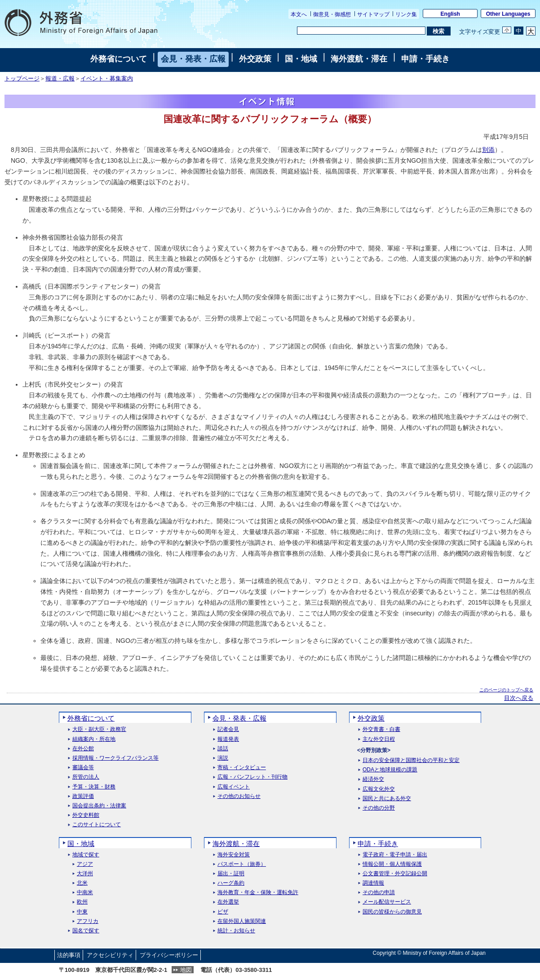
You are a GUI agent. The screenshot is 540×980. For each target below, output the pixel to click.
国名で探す (86, 931)
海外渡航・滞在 (359, 59)
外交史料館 (86, 815)
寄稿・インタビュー (242, 768)
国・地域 (301, 59)
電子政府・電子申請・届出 (395, 855)
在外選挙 (228, 902)
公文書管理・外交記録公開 (395, 874)
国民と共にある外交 (387, 799)
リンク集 (406, 14)
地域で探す (86, 855)
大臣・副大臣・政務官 (99, 729)
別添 (488, 150)
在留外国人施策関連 (242, 921)
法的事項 (69, 955)
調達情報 (373, 883)
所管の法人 (86, 777)
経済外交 (373, 779)
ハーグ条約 (231, 883)
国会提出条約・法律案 (99, 806)
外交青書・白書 (381, 729)
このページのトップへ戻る (506, 690)
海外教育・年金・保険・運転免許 (258, 893)
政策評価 (83, 796)
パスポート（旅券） (242, 864)
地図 (186, 970)
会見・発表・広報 (193, 59)
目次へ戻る (519, 698)
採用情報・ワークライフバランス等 (115, 758)
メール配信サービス (387, 902)
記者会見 (228, 729)
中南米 (85, 893)
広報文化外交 (379, 789)
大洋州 (85, 874)
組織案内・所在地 (94, 739)
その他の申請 (379, 893)
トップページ (22, 79)
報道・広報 (60, 79)
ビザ (223, 912)
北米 (82, 883)
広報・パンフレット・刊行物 (252, 777)
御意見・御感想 (332, 14)
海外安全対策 (234, 855)
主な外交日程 (379, 739)
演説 (223, 758)
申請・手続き (425, 59)
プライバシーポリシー (169, 955)
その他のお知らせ (239, 796)
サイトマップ (373, 14)
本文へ (299, 14)
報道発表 (228, 739)
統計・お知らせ (236, 931)
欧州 (82, 902)
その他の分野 (379, 808)
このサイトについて (97, 825)
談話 (223, 749)
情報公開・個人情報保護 (392, 864)
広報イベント (234, 787)
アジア (85, 864)
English (450, 14)
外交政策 (255, 59)
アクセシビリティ (110, 955)
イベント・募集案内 (107, 79)
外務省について (119, 59)
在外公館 (83, 749)
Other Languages (508, 14)
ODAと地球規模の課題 (390, 770)
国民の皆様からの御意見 (392, 912)
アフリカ (88, 921)
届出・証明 (231, 874)
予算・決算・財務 (94, 787)
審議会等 (83, 768)
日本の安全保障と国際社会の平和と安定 (411, 760)
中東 (82, 912)
